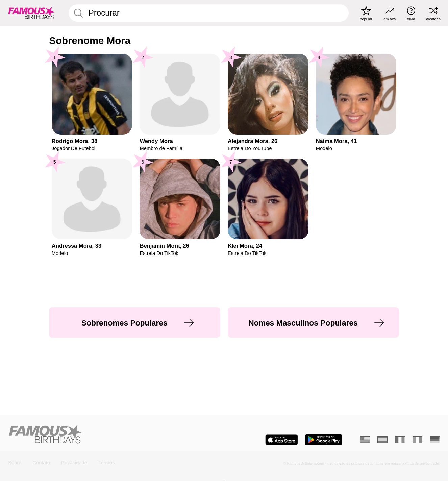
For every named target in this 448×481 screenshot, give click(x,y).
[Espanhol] (382, 440)
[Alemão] (435, 440)
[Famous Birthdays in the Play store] (324, 440)
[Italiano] (418, 440)
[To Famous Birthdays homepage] (31, 13)
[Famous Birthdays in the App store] (282, 440)
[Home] (114, 435)
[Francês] (400, 440)
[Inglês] (365, 440)
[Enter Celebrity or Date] (209, 13)
